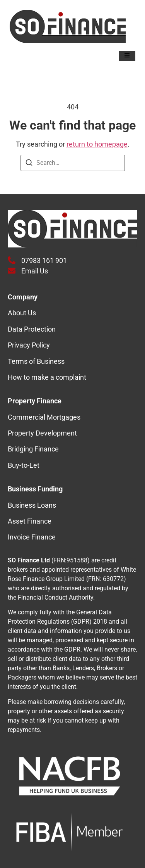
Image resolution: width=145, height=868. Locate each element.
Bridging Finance (33, 449)
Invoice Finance (32, 537)
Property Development (42, 433)
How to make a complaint (47, 377)
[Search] (29, 164)
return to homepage (97, 144)
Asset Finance (30, 521)
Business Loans (32, 505)
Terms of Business (36, 361)
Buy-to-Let (24, 465)
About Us (22, 313)
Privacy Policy (29, 345)
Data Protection (32, 329)
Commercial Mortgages (44, 417)
